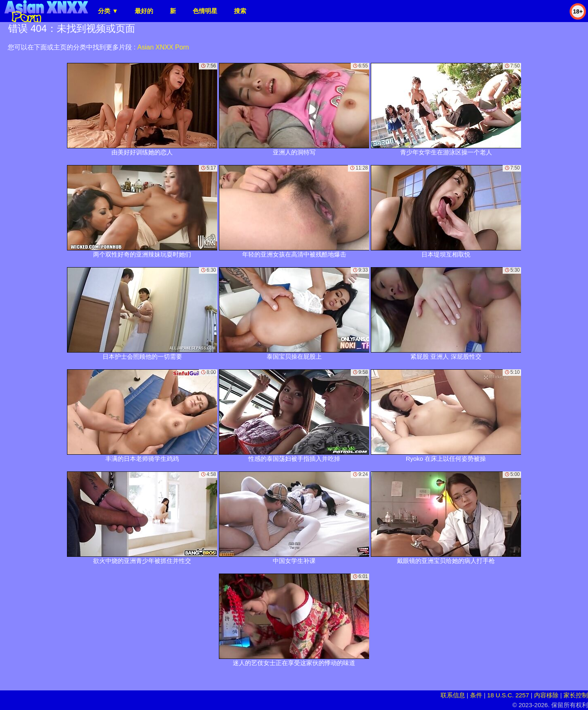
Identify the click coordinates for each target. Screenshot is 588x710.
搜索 (240, 11)
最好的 (144, 11)
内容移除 (546, 695)
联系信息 (453, 695)
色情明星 (205, 11)
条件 (476, 695)
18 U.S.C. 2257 (508, 695)
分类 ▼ (108, 11)
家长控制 (576, 695)
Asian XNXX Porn (163, 47)
